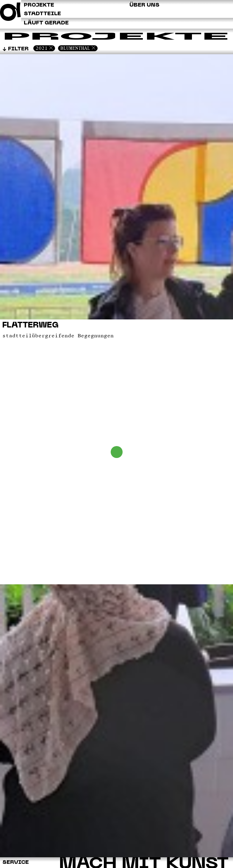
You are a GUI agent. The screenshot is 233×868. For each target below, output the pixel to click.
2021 (42, 48)
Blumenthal (75, 48)
